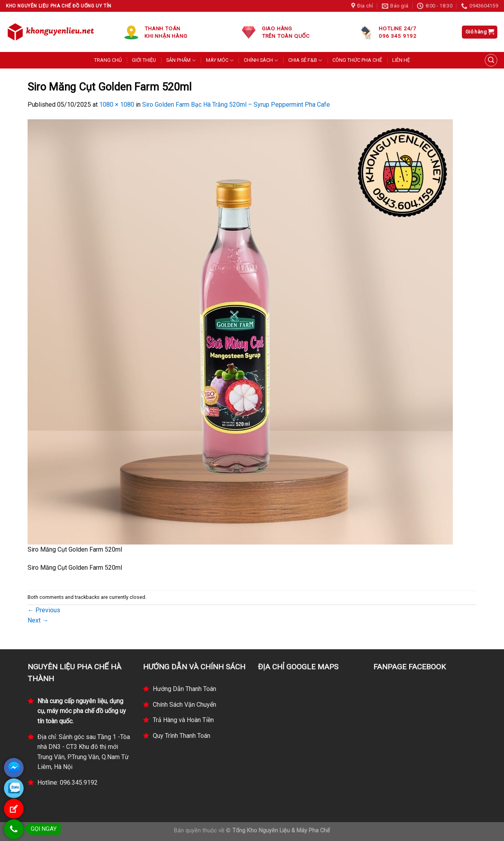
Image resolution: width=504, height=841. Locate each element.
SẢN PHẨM (181, 60)
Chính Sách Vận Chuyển (184, 705)
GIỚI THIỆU (144, 60)
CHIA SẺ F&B (305, 60)
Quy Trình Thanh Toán (182, 736)
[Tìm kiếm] (491, 60)
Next (38, 620)
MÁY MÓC (220, 60)
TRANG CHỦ (108, 60)
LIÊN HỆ (401, 60)
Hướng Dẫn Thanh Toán (184, 689)
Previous (44, 610)
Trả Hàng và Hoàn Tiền (183, 720)
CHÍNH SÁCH (261, 60)
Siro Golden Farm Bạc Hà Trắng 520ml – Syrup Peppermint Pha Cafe (236, 105)
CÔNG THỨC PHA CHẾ (357, 60)
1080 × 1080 (117, 105)
